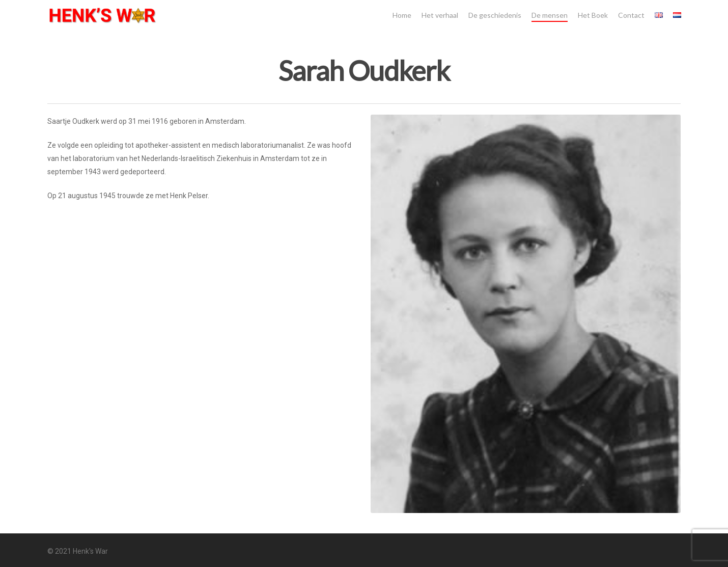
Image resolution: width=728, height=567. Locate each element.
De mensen (550, 15)
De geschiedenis (495, 15)
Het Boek (593, 15)
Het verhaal (440, 15)
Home (402, 15)
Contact (631, 15)
